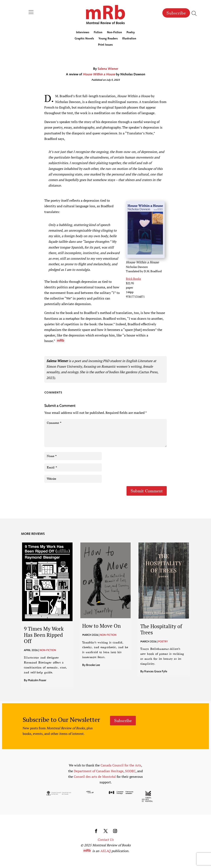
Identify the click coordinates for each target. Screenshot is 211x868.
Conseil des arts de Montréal (95, 777)
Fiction (98, 33)
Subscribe (176, 13)
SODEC (130, 771)
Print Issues (105, 45)
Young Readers (108, 39)
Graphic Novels (84, 39)
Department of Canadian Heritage (99, 771)
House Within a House (99, 75)
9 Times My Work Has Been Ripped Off (44, 635)
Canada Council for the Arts (121, 765)
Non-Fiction (114, 33)
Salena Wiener (108, 69)
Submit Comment (147, 491)
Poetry (131, 33)
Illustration (129, 39)
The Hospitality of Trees (161, 629)
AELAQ (105, 851)
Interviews (83, 33)
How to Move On (101, 626)
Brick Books (133, 279)
